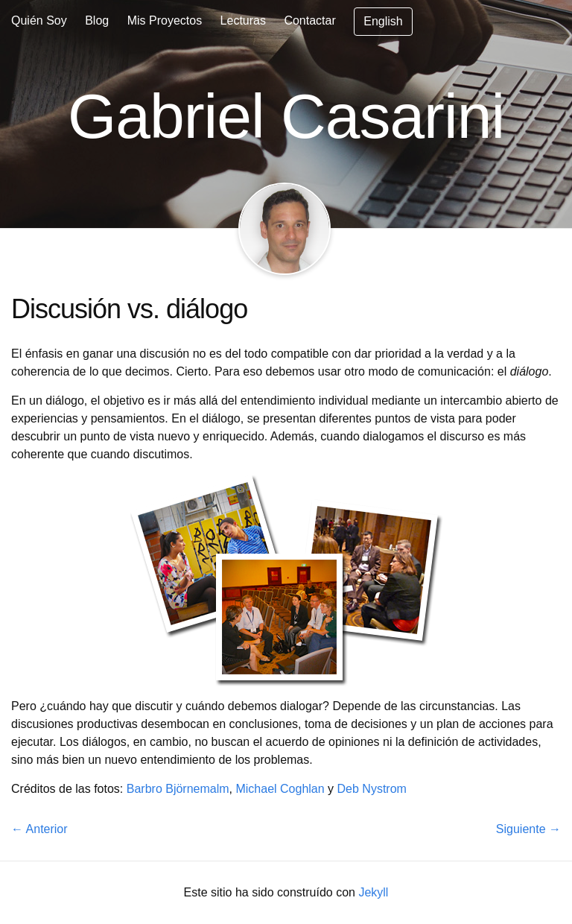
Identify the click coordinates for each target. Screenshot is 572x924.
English (383, 21)
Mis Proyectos (165, 20)
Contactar (309, 20)
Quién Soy (39, 20)
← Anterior (39, 829)
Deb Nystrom (372, 789)
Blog (97, 20)
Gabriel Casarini (286, 116)
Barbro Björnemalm (178, 789)
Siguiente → (528, 829)
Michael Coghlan (280, 789)
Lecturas (243, 20)
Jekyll (373, 892)
